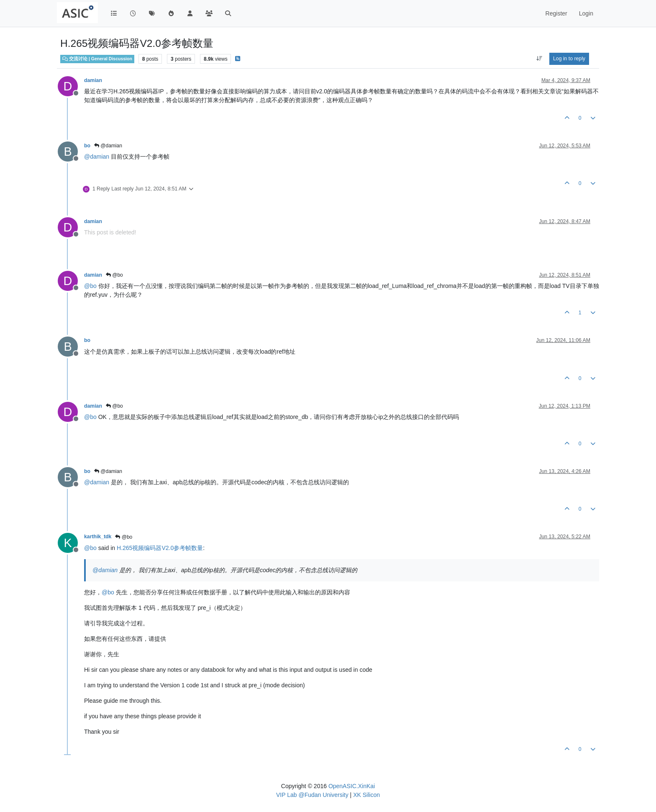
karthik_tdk (98, 537)
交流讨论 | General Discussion (97, 59)
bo (87, 146)
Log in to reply (569, 59)
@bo (114, 275)
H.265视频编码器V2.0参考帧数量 (160, 548)
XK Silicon (366, 795)
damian (93, 80)
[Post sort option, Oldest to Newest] (539, 59)
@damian (108, 146)
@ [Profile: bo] (90, 286)
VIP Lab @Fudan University (312, 795)
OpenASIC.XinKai (352, 786)
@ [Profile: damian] (97, 157)
